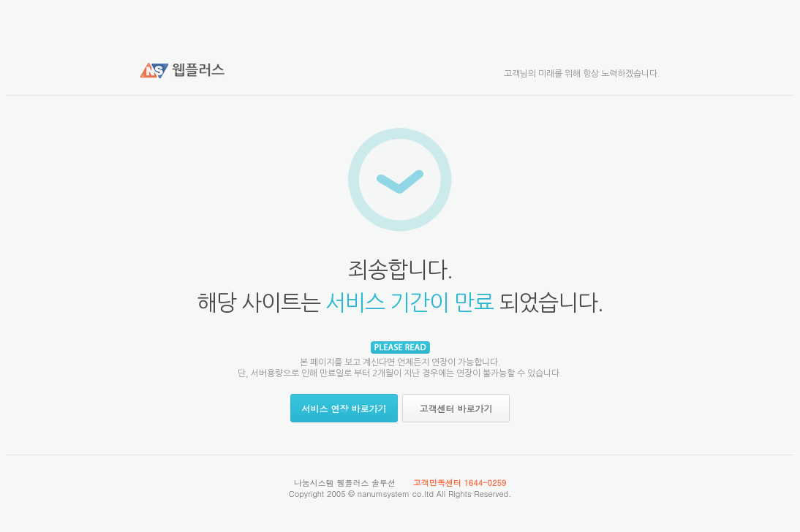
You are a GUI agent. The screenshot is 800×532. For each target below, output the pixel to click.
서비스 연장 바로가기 (344, 408)
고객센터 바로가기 (456, 408)
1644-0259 (485, 483)
